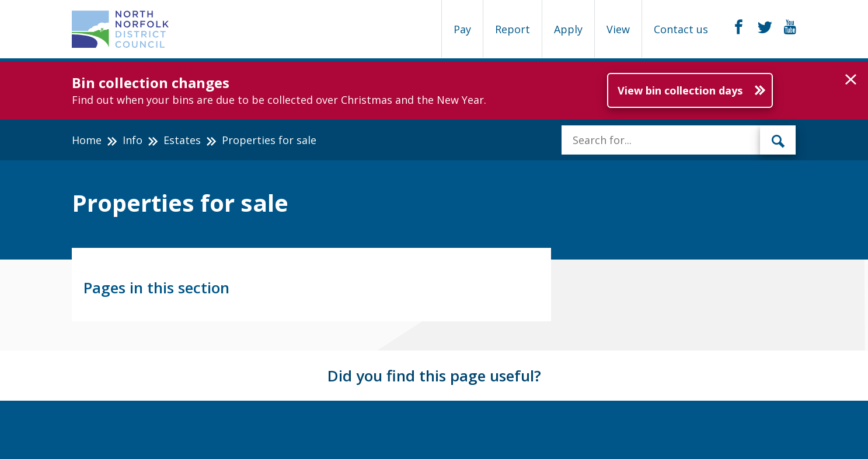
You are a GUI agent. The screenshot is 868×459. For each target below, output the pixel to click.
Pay (462, 29)
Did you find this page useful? (434, 376)
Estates (182, 140)
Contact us (681, 29)
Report (513, 29)
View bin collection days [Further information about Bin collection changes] (680, 90)
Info (133, 140)
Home (87, 140)
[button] (851, 80)
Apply (568, 29)
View (618, 29)
